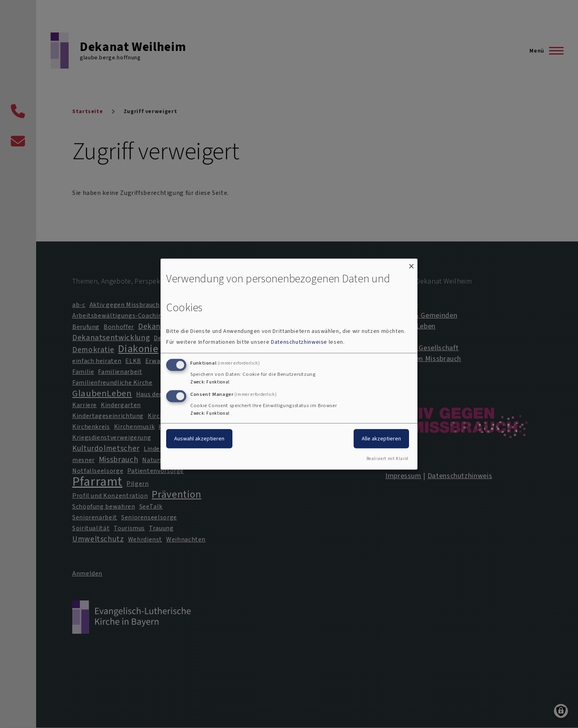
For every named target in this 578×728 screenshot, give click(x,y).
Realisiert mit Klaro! (388, 459)
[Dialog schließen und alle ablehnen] (411, 263)
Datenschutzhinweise (299, 342)
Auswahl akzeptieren (199, 439)
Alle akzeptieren (381, 439)
